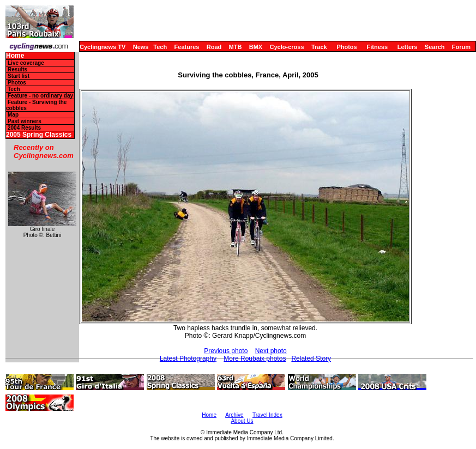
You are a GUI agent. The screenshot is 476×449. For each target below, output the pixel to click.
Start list (19, 76)
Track (319, 47)
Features (187, 47)
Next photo (271, 351)
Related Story (311, 359)
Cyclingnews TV (103, 47)
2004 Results (24, 128)
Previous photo (226, 351)
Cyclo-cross (287, 47)
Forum (461, 47)
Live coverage (26, 63)
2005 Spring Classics (39, 135)
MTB (236, 47)
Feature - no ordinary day (40, 96)
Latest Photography (188, 359)
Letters (408, 47)
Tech (160, 47)
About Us (242, 421)
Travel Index (267, 415)
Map (13, 115)
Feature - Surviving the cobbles (36, 105)
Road (214, 47)
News (141, 47)
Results (17, 69)
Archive (234, 415)
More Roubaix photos (255, 359)
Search (435, 47)
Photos (347, 47)
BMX (256, 47)
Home (15, 56)
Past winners (25, 121)
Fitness (377, 47)
